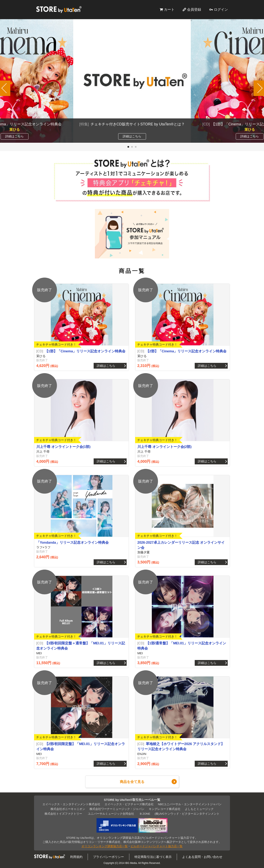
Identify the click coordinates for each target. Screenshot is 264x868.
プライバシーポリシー (108, 857)
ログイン (221, 9)
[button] (128, 147)
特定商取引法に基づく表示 (153, 857)
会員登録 (194, 9)
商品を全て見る (132, 782)
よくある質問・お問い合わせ (202, 857)
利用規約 (76, 857)
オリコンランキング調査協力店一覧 (105, 846)
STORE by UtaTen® (59, 9)
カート (169, 9)
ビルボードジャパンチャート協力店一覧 (157, 846)
